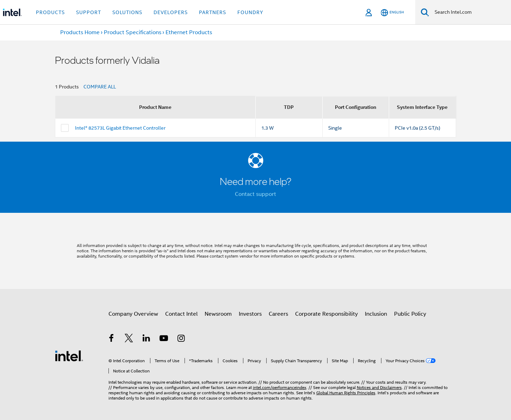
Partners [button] (213, 12)
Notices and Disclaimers (379, 387)
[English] (392, 13)
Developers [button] (171, 12)
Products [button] (50, 12)
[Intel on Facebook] (112, 339)
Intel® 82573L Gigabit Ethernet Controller (120, 128)
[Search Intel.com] (470, 12)
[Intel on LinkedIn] (147, 339)
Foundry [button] (250, 12)
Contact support (255, 194)
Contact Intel (181, 314)
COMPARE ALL (100, 87)
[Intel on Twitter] (129, 339)
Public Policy (410, 314)
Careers (278, 314)
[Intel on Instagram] (181, 339)
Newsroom (218, 314)
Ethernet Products (189, 32)
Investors (250, 314)
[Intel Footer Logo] (69, 356)
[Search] (425, 12)
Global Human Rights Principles (346, 393)
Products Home (80, 32)
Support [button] (89, 12)
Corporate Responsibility (326, 314)
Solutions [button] (127, 12)
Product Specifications (133, 32)
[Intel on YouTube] (164, 339)
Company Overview (133, 314)
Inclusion (376, 314)
